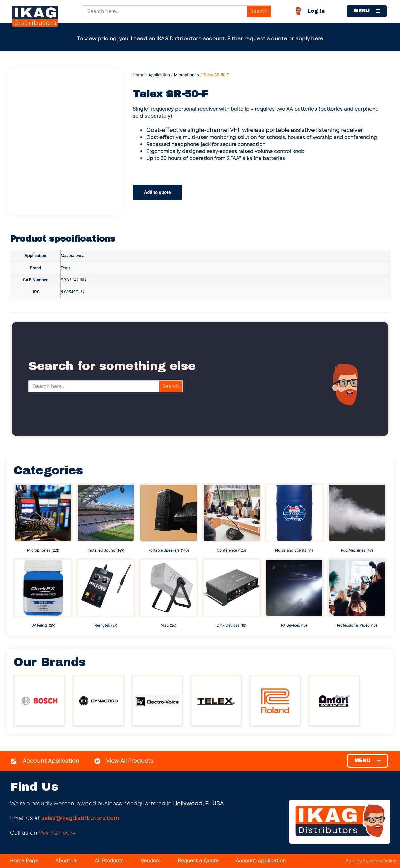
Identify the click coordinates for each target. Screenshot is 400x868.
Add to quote (157, 192)
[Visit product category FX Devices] (294, 594)
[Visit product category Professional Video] (357, 594)
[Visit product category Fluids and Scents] (294, 519)
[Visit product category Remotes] (106, 594)
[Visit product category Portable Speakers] (168, 519)
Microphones (187, 75)
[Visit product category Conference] (232, 519)
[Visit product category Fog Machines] (357, 519)
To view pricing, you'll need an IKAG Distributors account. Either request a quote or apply (200, 39)
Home (139, 75)
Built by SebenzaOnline (371, 861)
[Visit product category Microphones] (43, 519)
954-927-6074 (57, 833)
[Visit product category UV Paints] (43, 594)
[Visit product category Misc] (168, 594)
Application (159, 75)
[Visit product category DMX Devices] (232, 594)
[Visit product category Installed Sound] (106, 519)
